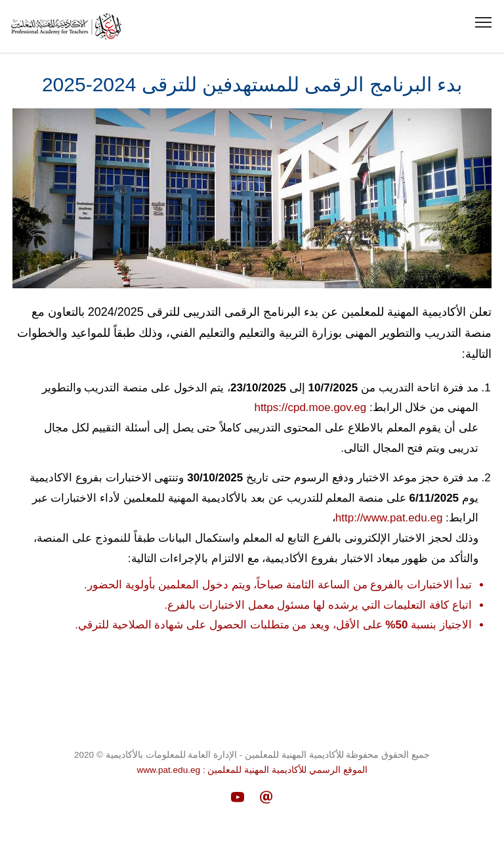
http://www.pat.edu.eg (389, 518)
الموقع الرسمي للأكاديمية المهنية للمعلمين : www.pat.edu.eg (252, 770)
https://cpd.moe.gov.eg (310, 407)
